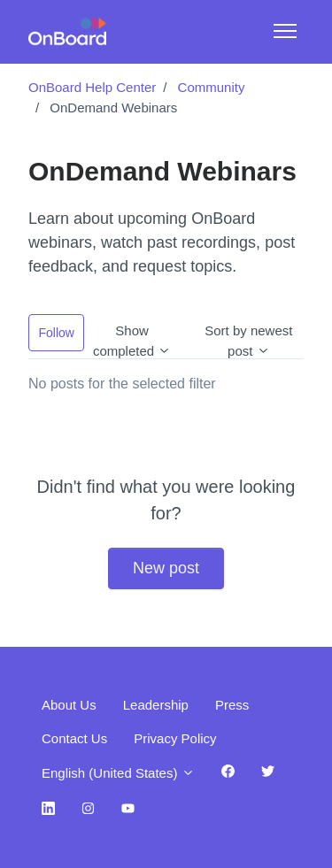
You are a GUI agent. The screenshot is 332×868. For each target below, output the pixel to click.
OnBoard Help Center (92, 87)
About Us (69, 705)
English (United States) (118, 773)
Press (232, 705)
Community (212, 87)
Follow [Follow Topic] (57, 333)
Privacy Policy (175, 738)
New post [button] (166, 568)
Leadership (156, 705)
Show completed (132, 337)
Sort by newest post (248, 337)
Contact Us (74, 738)
